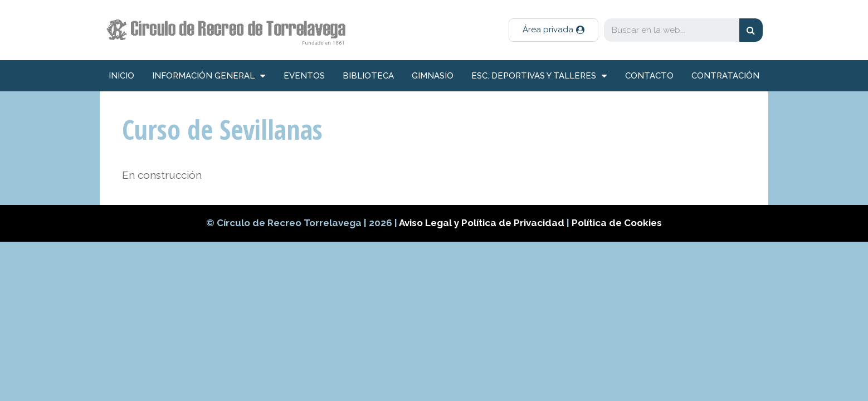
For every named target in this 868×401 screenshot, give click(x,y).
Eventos (304, 76)
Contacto (649, 76)
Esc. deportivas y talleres (539, 76)
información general (209, 76)
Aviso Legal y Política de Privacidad (483, 223)
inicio (121, 76)
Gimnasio (433, 76)
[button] (554, 30)
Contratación (725, 76)
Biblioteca (368, 76)
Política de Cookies (617, 223)
